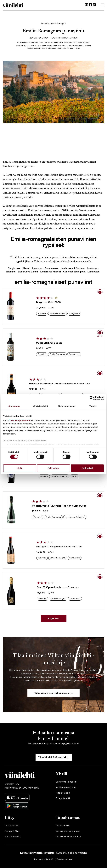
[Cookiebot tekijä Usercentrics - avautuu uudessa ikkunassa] (92, 398)
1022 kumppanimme (20, 420)
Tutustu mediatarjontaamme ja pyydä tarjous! (53, 743)
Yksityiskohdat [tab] (40, 406)
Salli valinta (54, 468)
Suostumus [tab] (14, 406)
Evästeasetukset (65, 859)
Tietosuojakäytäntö (44, 859)
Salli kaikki (87, 468)
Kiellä (20, 468)
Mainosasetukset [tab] (67, 406)
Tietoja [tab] (93, 406)
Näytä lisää (54, 619)
